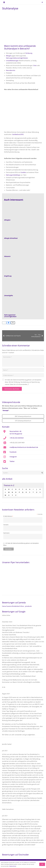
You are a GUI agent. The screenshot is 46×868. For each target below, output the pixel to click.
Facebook (13, 452)
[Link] (23, 248)
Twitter (12, 461)
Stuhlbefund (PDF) (18, 134)
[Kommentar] (23, 361)
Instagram (13, 457)
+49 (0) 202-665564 (17, 438)
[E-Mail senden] (4, 323)
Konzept (6, 410)
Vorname (6, 525)
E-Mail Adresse (8, 516)
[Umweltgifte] (23, 287)
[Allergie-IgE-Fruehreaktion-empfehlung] (23, 230)
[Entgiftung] (23, 268)
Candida (23, 172)
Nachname (6, 533)
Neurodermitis (11, 70)
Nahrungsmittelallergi (13, 175)
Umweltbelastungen (12, 61)
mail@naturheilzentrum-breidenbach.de (24, 447)
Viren (35, 65)
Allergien (9, 56)
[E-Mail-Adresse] (23, 375)
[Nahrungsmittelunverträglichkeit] (23, 307)
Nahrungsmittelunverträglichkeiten (17, 58)
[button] (4, 2)
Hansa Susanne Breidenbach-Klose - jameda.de (17, 606)
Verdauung (29, 53)
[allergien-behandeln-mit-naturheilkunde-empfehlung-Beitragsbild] (23, 212)
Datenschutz (13, 866)
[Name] (23, 370)
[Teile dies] (9, 323)
